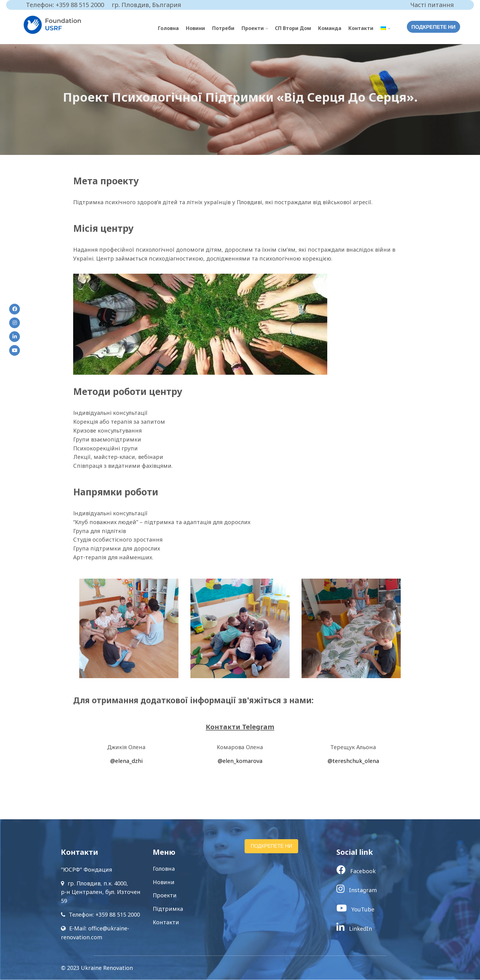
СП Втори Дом (293, 28)
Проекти (253, 28)
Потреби (223, 28)
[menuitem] (385, 28)
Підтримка (168, 909)
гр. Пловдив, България (146, 5)
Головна (168, 28)
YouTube (355, 910)
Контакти (361, 28)
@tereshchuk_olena (353, 761)
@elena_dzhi (126, 761)
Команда (330, 28)
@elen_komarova (240, 761)
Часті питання (432, 5)
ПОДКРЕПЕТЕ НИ (433, 27)
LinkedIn (354, 929)
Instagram (357, 890)
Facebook (356, 871)
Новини (195, 28)
